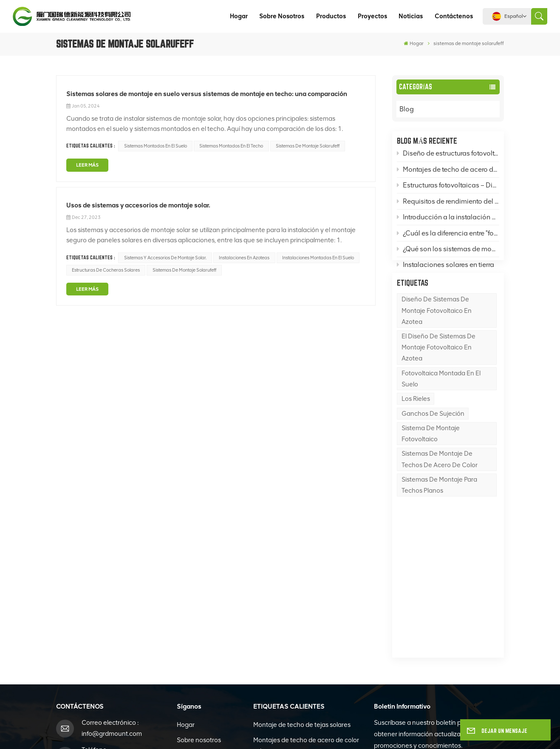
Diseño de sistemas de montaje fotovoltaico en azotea (437, 331)
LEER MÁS (87, 165)
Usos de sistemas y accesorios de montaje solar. (138, 205)
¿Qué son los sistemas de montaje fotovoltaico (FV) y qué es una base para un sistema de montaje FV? (448, 251)
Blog (415, 109)
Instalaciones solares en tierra (445, 267)
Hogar (239, 16)
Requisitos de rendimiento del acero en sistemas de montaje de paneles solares (448, 203)
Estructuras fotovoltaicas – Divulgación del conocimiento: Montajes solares (448, 188)
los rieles (416, 419)
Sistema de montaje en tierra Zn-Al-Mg (305, 695)
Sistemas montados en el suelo (156, 146)
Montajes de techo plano (289, 632)
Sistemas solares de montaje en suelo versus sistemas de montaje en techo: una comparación (207, 94)
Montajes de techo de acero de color (448, 172)
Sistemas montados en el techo (231, 146)
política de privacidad (363, 733)
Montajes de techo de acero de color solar (306, 611)
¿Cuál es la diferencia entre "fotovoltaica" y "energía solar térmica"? (448, 235)
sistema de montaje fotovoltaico (431, 454)
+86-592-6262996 (109, 626)
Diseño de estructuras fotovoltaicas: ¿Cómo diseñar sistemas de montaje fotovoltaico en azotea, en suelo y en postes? (448, 156)
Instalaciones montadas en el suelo (318, 258)
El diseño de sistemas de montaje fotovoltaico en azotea (438, 367)
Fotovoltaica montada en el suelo (441, 399)
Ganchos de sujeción (433, 434)
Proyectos (372, 16)
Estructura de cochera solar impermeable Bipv (293, 668)
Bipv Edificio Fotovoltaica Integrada (304, 647)
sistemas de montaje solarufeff (308, 146)
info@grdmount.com (112, 599)
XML (320, 733)
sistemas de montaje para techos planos (439, 505)
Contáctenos (454, 16)
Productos (331, 16)
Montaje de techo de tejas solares (302, 590)
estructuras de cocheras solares (106, 270)
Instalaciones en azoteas (244, 258)
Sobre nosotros (282, 16)
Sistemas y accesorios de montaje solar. (165, 258)
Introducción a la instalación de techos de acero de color (448, 220)
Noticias (411, 16)
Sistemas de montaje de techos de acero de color (440, 479)
